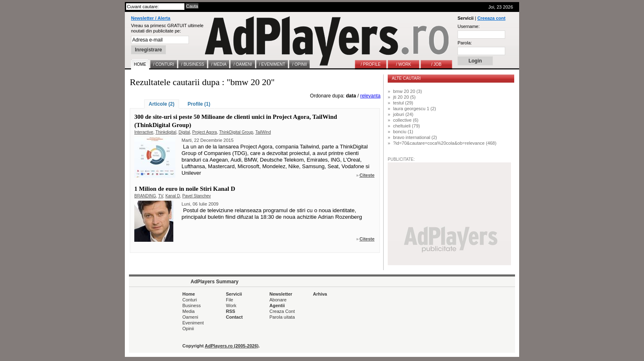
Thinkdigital (166, 132)
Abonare (278, 300)
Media (189, 311)
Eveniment (193, 323)
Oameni (190, 317)
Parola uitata (282, 317)
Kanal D (173, 196)
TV (161, 196)
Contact (234, 317)
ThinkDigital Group (236, 132)
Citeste (367, 175)
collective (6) (406, 120)
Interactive (144, 132)
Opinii (188, 329)
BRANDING (145, 196)
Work (231, 305)
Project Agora (205, 132)
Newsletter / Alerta (151, 18)
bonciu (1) (403, 132)
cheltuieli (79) (406, 126)
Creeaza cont (491, 18)
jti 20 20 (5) (404, 97)
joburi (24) (403, 114)
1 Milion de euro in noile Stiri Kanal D (185, 189)
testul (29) (403, 103)
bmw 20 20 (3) (407, 91)
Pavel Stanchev (197, 196)
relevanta (370, 96)
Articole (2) (162, 104)
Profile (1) (199, 104)
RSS (231, 311)
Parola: (465, 43)
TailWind (263, 132)
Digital (184, 132)
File (230, 300)
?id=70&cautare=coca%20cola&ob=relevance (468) (445, 143)
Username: (469, 26)
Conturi (190, 300)
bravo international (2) (415, 137)
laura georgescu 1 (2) (415, 109)
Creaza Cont (282, 311)
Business (192, 305)
